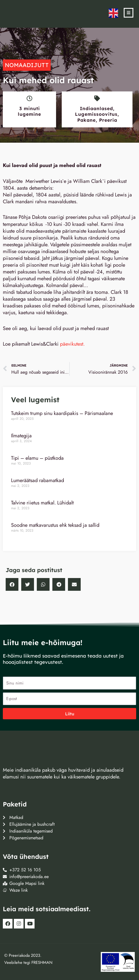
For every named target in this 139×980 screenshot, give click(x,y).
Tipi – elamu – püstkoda (37, 458)
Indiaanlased (96, 108)
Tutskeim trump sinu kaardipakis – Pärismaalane (62, 413)
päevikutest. (73, 344)
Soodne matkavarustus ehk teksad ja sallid (55, 525)
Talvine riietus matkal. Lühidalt (42, 503)
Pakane (86, 120)
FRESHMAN (42, 962)
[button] (12, 584)
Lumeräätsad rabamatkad (38, 480)
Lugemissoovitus (96, 114)
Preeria (108, 120)
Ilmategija (21, 436)
